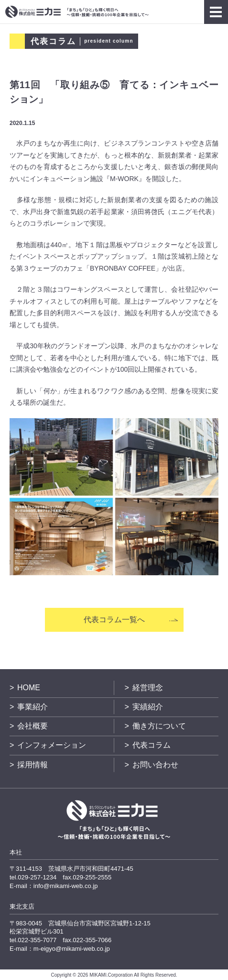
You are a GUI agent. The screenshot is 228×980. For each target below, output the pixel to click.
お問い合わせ (155, 765)
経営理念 (148, 688)
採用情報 (33, 765)
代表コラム (152, 745)
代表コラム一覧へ (114, 620)
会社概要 (33, 726)
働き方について (159, 726)
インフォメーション (52, 745)
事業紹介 (33, 707)
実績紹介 (148, 707)
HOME (29, 688)
